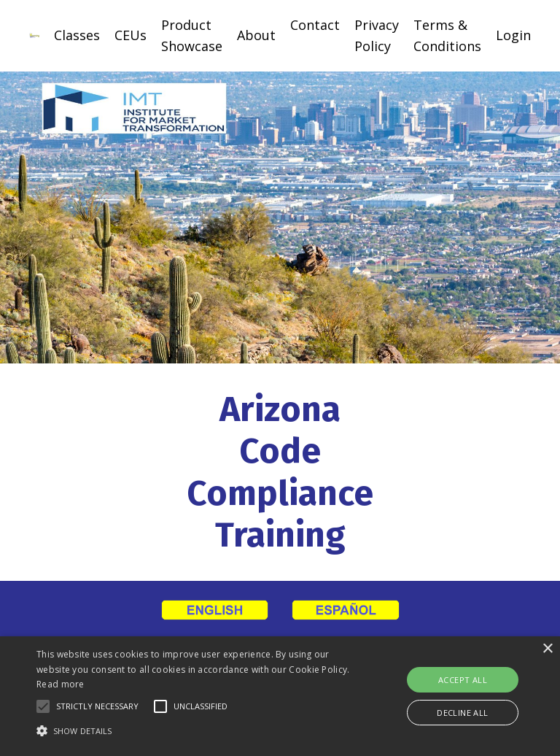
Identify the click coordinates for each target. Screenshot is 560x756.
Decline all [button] (462, 713)
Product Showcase (192, 35)
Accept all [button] (463, 680)
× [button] (547, 649)
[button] (43, 706)
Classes (77, 35)
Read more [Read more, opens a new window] (61, 684)
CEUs (131, 35)
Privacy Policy (377, 35)
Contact (315, 25)
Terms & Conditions (447, 35)
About (256, 35)
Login (513, 35)
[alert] (280, 696)
